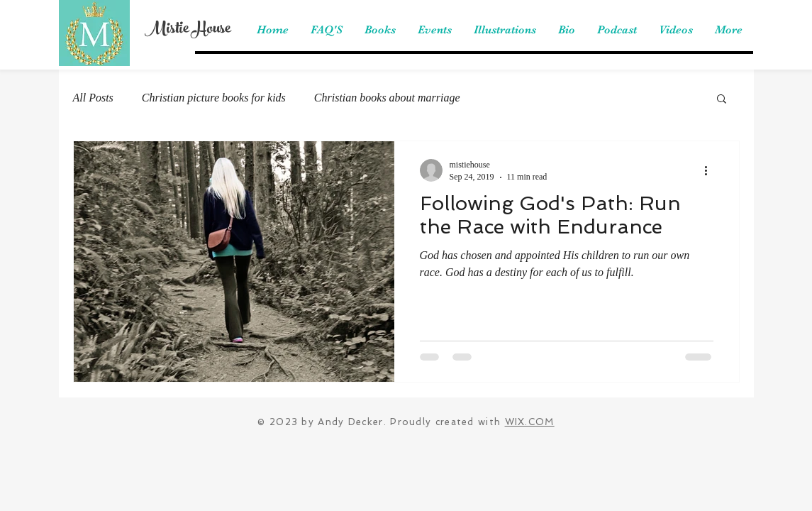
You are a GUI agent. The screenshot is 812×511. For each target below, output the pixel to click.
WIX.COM (530, 422)
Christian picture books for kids (214, 98)
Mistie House (188, 30)
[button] (722, 100)
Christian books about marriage (387, 98)
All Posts (93, 98)
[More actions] (711, 170)
